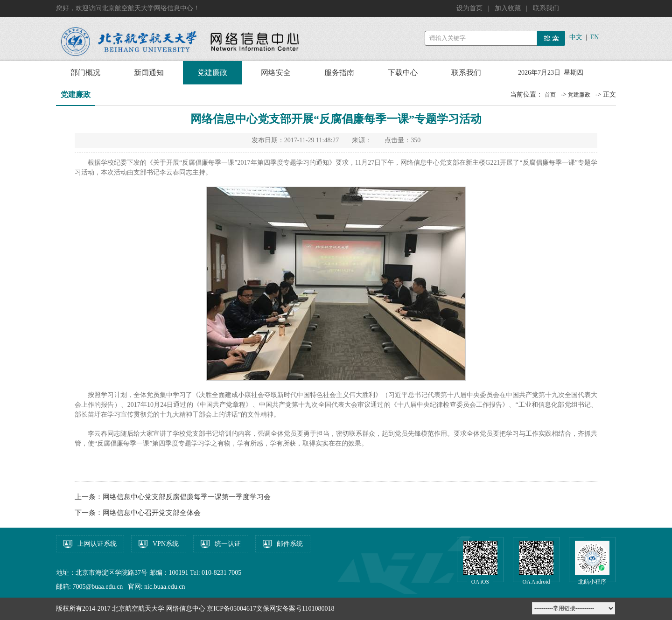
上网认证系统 (97, 544)
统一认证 (228, 544)
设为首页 (470, 8)
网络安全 (276, 73)
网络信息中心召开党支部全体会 (152, 513)
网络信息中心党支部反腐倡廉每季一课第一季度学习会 (187, 497)
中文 (576, 37)
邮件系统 (290, 544)
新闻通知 (149, 73)
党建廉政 (212, 73)
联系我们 (546, 8)
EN (595, 37)
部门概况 (85, 73)
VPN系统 (166, 544)
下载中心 (403, 73)
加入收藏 (509, 8)
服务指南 (339, 73)
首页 (550, 95)
